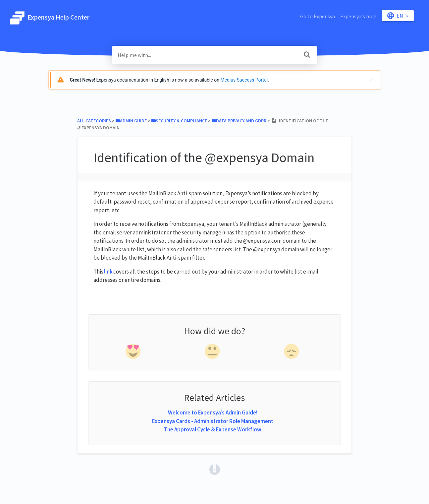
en (396, 16)
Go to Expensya (318, 16)
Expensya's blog (358, 16)
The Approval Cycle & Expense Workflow (213, 429)
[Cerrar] (371, 80)
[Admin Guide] (131, 121)
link (108, 272)
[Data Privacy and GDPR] (239, 121)
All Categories (94, 121)
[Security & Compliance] (179, 121)
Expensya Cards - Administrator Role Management (213, 421)
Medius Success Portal (244, 80)
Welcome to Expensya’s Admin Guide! (213, 412)
